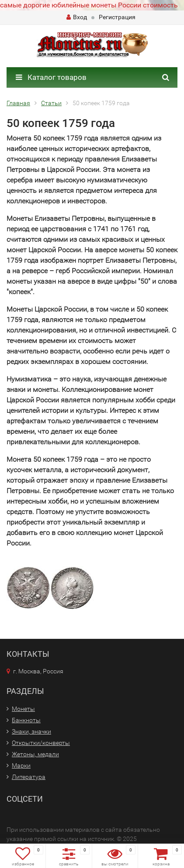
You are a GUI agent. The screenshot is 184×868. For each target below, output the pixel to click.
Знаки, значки (31, 731)
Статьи (51, 103)
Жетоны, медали (35, 754)
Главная (18, 103)
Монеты (23, 709)
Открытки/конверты (41, 743)
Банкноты (26, 720)
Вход (77, 17)
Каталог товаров (51, 77)
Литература (29, 777)
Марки (21, 765)
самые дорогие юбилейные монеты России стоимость (89, 5)
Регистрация (117, 17)
